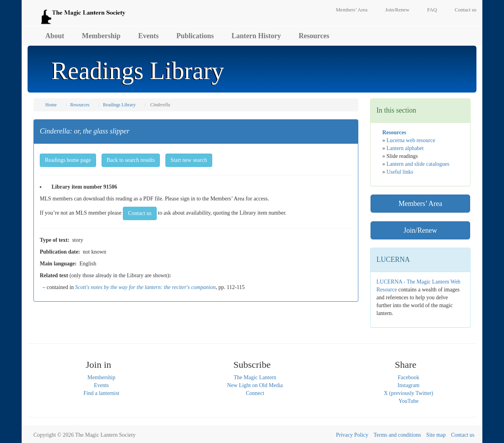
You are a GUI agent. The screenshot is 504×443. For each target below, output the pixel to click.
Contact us (466, 10)
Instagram (409, 385)
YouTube (409, 401)
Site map (436, 435)
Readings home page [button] (68, 160)
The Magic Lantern (255, 377)
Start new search (189, 160)
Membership (101, 36)
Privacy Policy (352, 435)
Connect (255, 393)
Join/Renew (397, 10)
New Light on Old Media (255, 385)
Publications (195, 36)
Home (51, 105)
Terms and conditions (397, 435)
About (55, 36)
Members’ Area (352, 10)
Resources (314, 36)
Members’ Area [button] (420, 204)
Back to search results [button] (131, 160)
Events (148, 36)
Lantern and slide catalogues (418, 164)
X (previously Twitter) (409, 393)
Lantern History (256, 36)
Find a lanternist (101, 393)
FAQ (432, 10)
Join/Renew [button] (420, 230)
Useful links (400, 172)
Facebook (408, 377)
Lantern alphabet (405, 148)
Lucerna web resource (411, 140)
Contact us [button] (140, 213)
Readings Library (119, 105)
